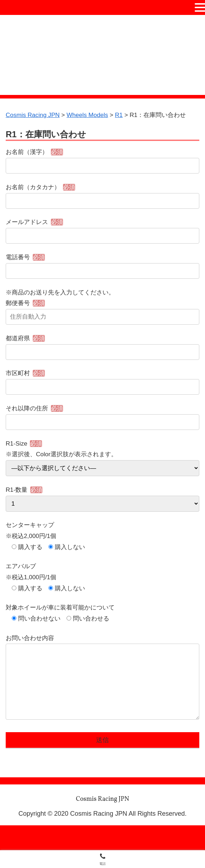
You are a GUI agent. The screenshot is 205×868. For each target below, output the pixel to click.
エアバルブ (22, 586)
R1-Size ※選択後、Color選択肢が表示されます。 (102, 470)
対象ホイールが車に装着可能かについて (63, 630)
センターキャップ (31, 543)
